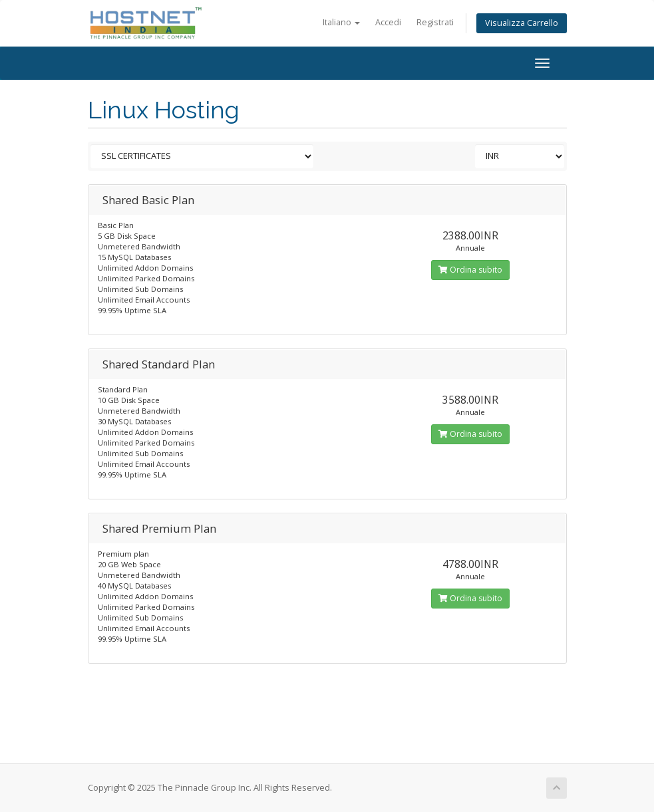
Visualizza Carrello (522, 23)
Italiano (341, 22)
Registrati (435, 22)
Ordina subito (470, 270)
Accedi (388, 22)
